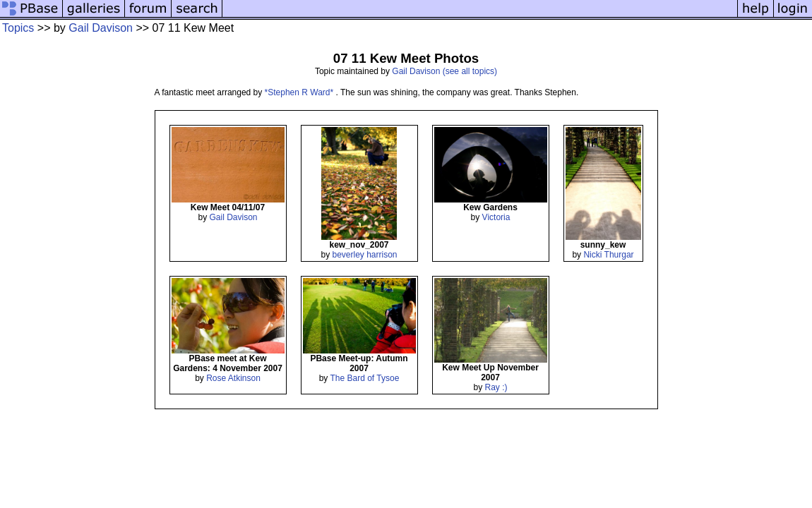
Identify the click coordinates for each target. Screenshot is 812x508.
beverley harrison (364, 255)
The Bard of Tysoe (364, 378)
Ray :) (496, 387)
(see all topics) (470, 71)
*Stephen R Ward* (300, 92)
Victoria (496, 217)
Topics (18, 28)
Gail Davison (101, 28)
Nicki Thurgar (608, 255)
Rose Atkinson (233, 378)
